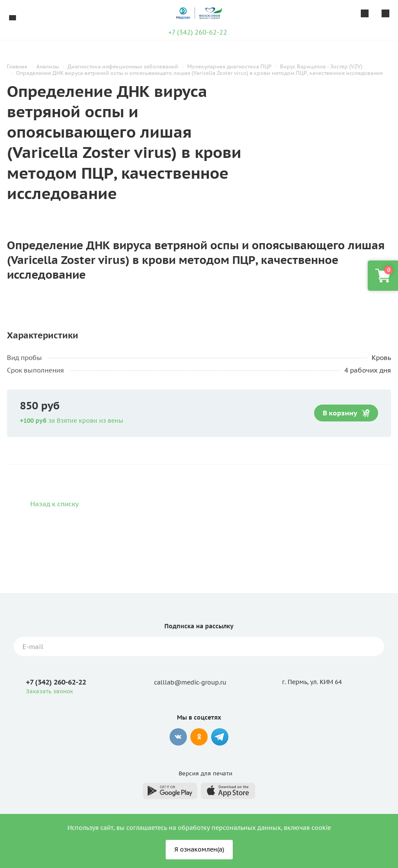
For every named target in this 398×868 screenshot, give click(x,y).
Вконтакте (178, 737)
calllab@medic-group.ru (190, 682)
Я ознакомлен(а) (199, 849)
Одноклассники (199, 737)
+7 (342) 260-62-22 (198, 32)
